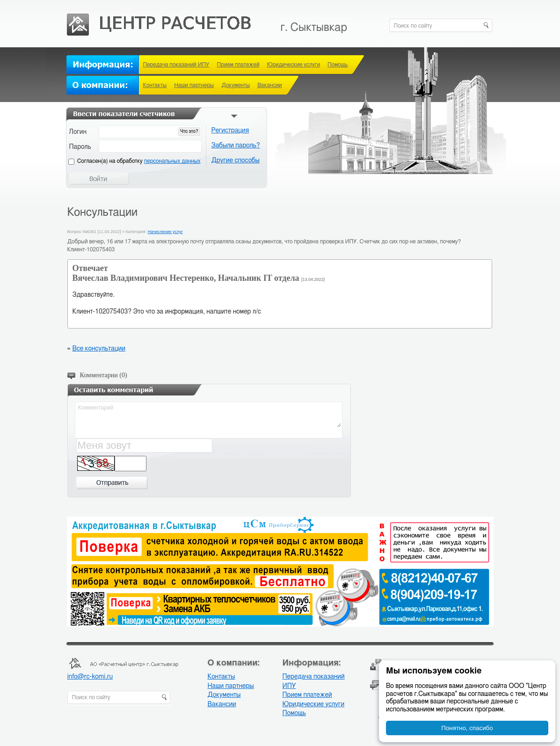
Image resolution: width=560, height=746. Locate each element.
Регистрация (230, 131)
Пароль (80, 147)
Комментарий (209, 415)
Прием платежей (238, 65)
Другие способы (236, 161)
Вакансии (269, 85)
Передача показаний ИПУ (176, 65)
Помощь (338, 65)
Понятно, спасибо (467, 728)
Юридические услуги (293, 65)
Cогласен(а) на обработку (139, 161)
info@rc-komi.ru (90, 677)
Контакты (155, 85)
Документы (236, 85)
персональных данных (172, 161)
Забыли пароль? (236, 146)
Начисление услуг (165, 232)
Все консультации (98, 349)
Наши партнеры (194, 85)
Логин (78, 132)
